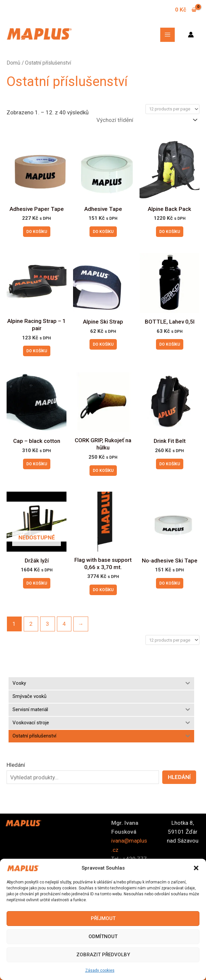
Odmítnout (103, 937)
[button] (196, 868)
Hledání (16, 765)
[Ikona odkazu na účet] (191, 35)
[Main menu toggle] (167, 35)
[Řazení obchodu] (146, 120)
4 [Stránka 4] (64, 624)
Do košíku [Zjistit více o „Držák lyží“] (37, 583)
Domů (13, 63)
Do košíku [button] (37, 232)
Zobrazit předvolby (103, 955)
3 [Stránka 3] (47, 624)
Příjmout (103, 918)
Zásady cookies (100, 970)
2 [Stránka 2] (31, 624)
